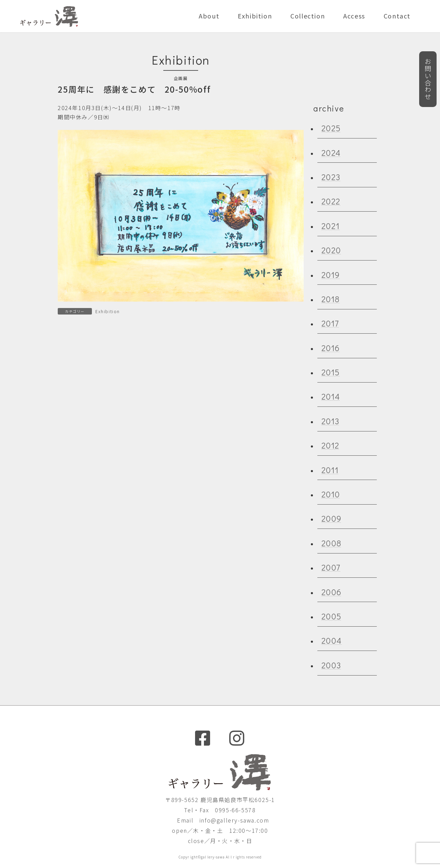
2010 (331, 494)
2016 (331, 348)
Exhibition (108, 311)
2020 (331, 250)
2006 (332, 592)
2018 (331, 299)
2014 (331, 396)
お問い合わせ (427, 84)
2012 (331, 445)
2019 (331, 274)
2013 (331, 421)
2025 (331, 128)
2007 (331, 567)
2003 (331, 665)
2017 (330, 323)
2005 (332, 616)
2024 (331, 152)
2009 (332, 518)
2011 (330, 470)
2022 (331, 201)
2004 (332, 640)
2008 (332, 543)
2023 (331, 177)
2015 (331, 372)
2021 (331, 225)
